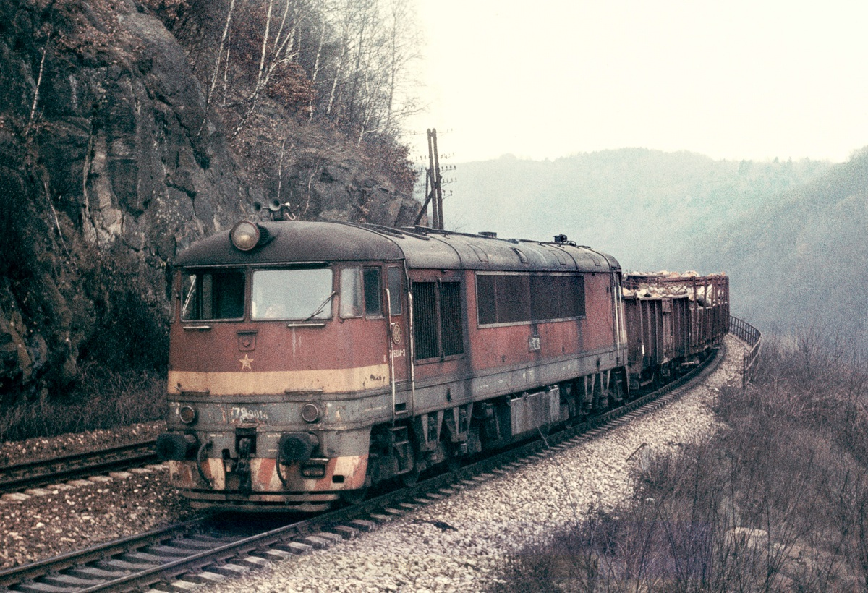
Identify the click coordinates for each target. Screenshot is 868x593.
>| (697, 566)
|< (174, 566)
